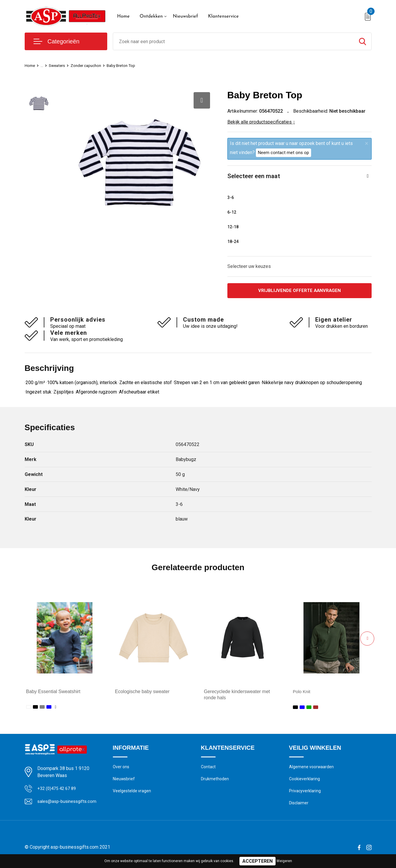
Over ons (121, 769)
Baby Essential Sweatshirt (53, 693)
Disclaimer (299, 806)
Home (124, 16)
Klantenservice (223, 16)
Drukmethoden (215, 781)
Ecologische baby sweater (142, 693)
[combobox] (233, 41)
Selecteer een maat (255, 177)
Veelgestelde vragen (132, 794)
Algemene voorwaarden (312, 769)
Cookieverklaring (305, 781)
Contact (209, 769)
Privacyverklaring (305, 794)
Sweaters (59, 65)
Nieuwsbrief (185, 16)
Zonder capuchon (91, 65)
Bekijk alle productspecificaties (261, 122)
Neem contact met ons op (283, 153)
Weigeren (284, 861)
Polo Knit (302, 693)
